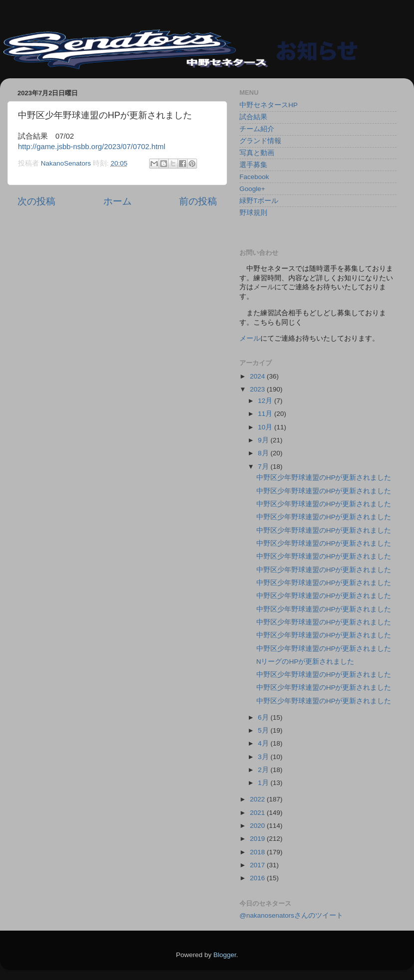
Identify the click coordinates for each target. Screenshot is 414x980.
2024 (258, 376)
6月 (264, 717)
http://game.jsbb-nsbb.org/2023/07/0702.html (92, 147)
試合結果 (253, 117)
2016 (258, 878)
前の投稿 (198, 201)
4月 (264, 743)
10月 (266, 427)
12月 (266, 401)
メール (250, 338)
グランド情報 (260, 141)
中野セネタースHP (269, 105)
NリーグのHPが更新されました (306, 662)
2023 (258, 389)
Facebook (254, 177)
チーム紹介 (257, 129)
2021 (258, 813)
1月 (264, 783)
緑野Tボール (259, 201)
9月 (264, 440)
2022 (258, 799)
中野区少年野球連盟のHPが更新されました (324, 478)
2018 (258, 852)
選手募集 (253, 165)
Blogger (225, 955)
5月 (264, 730)
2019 (258, 839)
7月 (264, 467)
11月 (266, 414)
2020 (258, 826)
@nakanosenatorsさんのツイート (291, 915)
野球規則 (253, 213)
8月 (264, 453)
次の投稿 (36, 201)
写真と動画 (257, 153)
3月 (264, 757)
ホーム (117, 201)
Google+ (252, 189)
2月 (264, 770)
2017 (258, 865)
